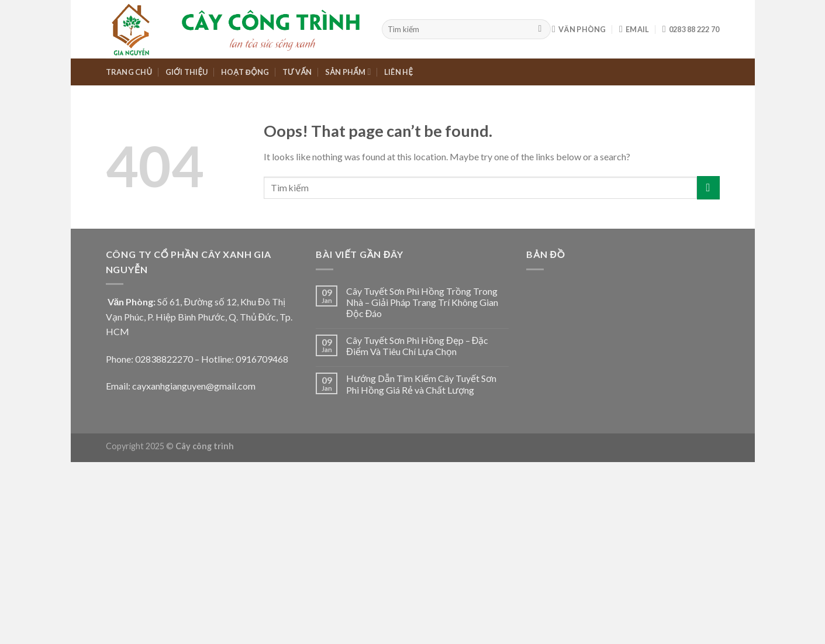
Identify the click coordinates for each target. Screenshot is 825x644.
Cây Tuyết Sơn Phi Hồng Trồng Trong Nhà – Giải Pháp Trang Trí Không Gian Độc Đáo (422, 302)
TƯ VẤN (297, 72)
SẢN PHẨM (348, 72)
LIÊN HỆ (398, 72)
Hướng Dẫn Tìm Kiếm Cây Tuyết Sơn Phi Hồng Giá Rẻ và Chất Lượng (421, 384)
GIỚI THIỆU (187, 72)
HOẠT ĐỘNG (245, 72)
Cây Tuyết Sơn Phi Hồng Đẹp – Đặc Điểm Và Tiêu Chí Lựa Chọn (417, 346)
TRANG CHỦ (129, 72)
